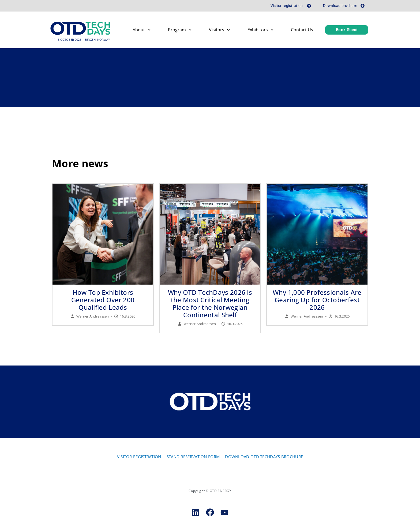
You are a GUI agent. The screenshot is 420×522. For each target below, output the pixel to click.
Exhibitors (260, 31)
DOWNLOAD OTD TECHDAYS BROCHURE (264, 457)
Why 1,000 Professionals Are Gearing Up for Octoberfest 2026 (317, 300)
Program (180, 31)
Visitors (219, 31)
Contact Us (302, 31)
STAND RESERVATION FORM (193, 457)
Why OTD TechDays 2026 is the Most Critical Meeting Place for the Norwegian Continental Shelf (210, 304)
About (142, 31)
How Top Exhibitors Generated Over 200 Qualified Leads (103, 300)
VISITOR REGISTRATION (139, 457)
